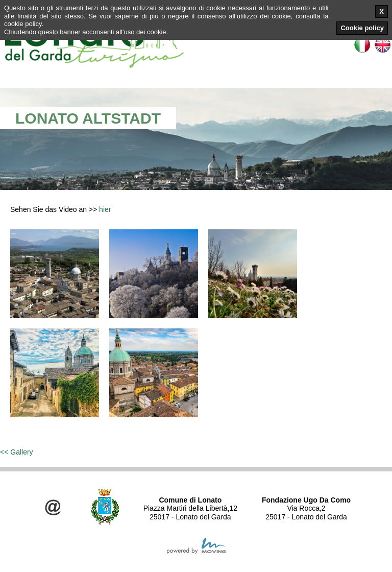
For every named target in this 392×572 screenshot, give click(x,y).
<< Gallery (17, 452)
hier (105, 209)
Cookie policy (362, 28)
